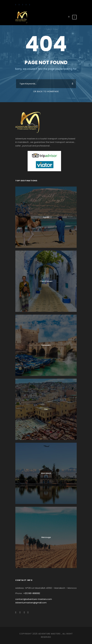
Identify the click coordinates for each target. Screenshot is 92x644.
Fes (46, 409)
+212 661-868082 (32, 593)
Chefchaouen (46, 281)
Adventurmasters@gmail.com (31, 603)
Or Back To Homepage (46, 91)
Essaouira (46, 345)
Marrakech (46, 473)
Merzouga (46, 537)
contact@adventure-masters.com (34, 599)
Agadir (46, 217)
